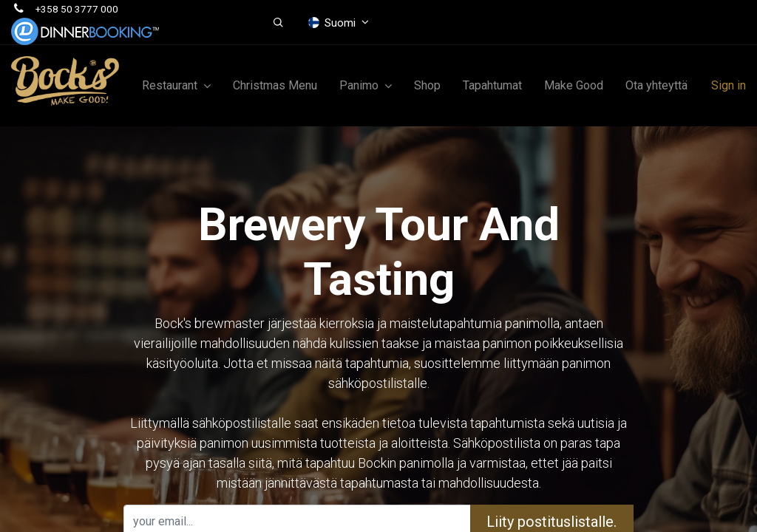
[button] (278, 23)
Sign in (729, 85)
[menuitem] (275, 86)
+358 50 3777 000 (77, 9)
